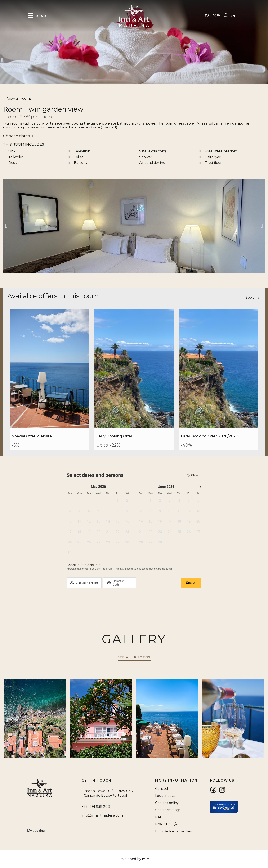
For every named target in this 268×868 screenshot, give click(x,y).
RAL (158, 817)
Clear (192, 475)
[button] (6, 226)
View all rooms (19, 98)
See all (251, 297)
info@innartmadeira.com (102, 815)
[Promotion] (123, 584)
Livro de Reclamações (173, 831)
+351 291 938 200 (96, 807)
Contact (162, 789)
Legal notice (165, 796)
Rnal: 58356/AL (167, 824)
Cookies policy (167, 803)
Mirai (146, 859)
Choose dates (17, 136)
